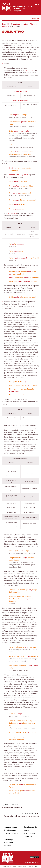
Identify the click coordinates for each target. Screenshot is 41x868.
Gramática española (20, 24)
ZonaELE (6, 24)
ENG (37, 4)
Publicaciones (10, 830)
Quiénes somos (11, 827)
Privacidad (9, 843)
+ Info (29, 867)
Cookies (8, 846)
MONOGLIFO (30, 862)
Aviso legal (9, 840)
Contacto (28, 836)
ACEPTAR (35, 867)
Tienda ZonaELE (11, 833)
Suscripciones (30, 833)
